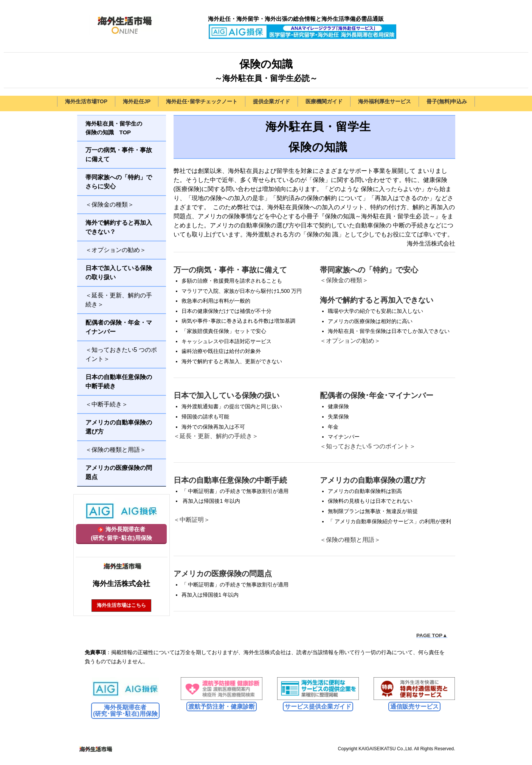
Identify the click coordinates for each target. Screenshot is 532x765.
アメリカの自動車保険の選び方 (373, 480)
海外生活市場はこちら (121, 605)
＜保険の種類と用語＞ (350, 540)
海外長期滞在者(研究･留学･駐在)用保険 (121, 533)
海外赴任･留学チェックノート (202, 101)
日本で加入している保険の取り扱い (119, 273)
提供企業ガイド (271, 101)
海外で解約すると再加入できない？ (119, 227)
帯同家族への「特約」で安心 (369, 270)
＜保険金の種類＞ (344, 280)
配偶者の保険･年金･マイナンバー (377, 395)
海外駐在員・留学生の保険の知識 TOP (114, 128)
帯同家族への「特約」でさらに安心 (119, 182)
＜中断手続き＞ (107, 404)
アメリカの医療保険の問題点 (223, 574)
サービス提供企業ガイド (318, 707)
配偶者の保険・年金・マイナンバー (119, 327)
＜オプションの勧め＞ (350, 341)
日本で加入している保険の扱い (226, 395)
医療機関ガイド (324, 101)
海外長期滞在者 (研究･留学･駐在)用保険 (125, 711)
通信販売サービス (414, 707)
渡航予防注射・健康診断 (222, 707)
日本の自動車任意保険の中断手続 (230, 480)
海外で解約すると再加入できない (377, 300)
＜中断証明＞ (192, 520)
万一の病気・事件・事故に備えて (230, 270)
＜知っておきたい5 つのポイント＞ (368, 446)
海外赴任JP (137, 101)
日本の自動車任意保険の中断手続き (119, 382)
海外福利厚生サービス (385, 101)
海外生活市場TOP (86, 101)
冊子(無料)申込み (447, 101)
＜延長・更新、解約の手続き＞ (216, 436)
